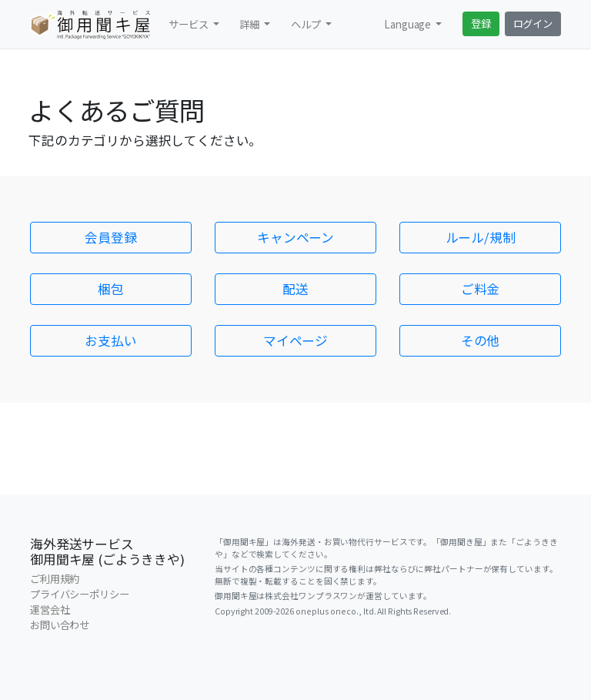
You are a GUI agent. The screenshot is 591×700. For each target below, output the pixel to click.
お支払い (110, 340)
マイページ (295, 340)
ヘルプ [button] (307, 24)
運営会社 (50, 610)
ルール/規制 (481, 237)
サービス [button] (189, 24)
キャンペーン (295, 237)
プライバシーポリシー (80, 594)
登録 (481, 23)
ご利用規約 (55, 579)
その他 (481, 340)
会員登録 (110, 237)
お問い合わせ (60, 625)
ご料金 (481, 289)
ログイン (533, 23)
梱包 (111, 289)
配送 (295, 289)
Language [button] (409, 24)
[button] (255, 24)
